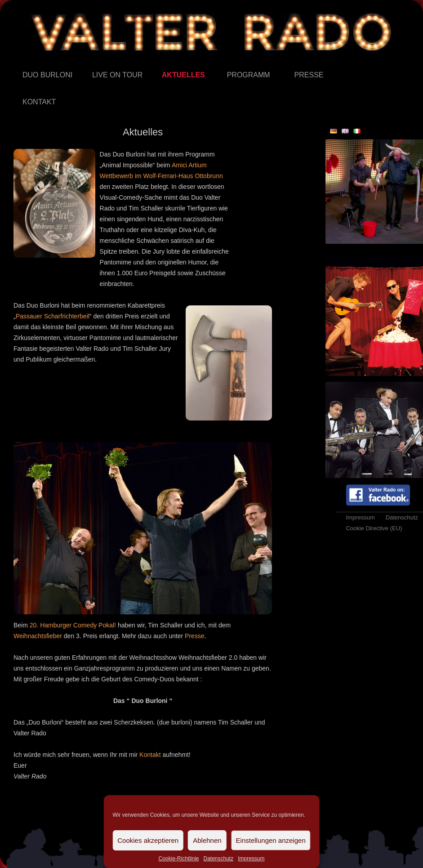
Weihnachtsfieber (38, 636)
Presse (295, 62)
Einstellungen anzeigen (271, 840)
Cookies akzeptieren (148, 840)
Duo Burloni (23, 62)
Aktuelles (162, 62)
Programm (227, 62)
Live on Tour (92, 62)
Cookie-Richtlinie (178, 859)
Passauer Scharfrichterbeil (53, 316)
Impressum (251, 859)
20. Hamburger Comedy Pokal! (73, 625)
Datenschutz (218, 859)
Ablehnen (207, 840)
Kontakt (23, 89)
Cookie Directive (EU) (374, 528)
